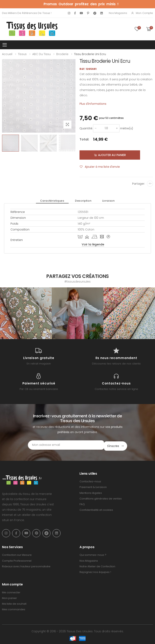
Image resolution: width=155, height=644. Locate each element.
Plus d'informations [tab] (93, 104)
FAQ (82, 503)
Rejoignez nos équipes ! (95, 571)
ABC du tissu (41, 54)
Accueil (7, 54)
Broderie (62, 54)
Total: (84, 139)
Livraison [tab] (106, 201)
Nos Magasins (118, 13)
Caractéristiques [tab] (55, 201)
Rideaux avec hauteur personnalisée (26, 565)
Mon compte (142, 13)
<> (150, 184)
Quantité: (86, 128)
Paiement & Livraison (93, 486)
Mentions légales (91, 492)
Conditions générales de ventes (101, 498)
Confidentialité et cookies (96, 509)
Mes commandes (14, 608)
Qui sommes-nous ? (93, 554)
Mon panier (9, 597)
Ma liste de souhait (14, 603)
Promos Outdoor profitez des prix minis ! (81, 4)
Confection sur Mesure (17, 554)
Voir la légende (93, 244)
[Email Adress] (60, 445)
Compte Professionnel (17, 560)
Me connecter (11, 591)
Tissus (22, 54)
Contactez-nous (90, 480)
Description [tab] (83, 201)
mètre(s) (127, 128)
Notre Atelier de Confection (97, 565)
